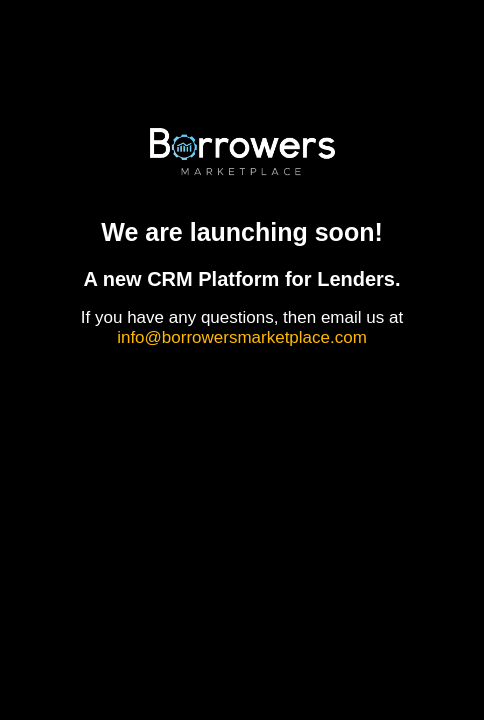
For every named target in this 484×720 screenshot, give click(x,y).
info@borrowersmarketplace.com (242, 337)
